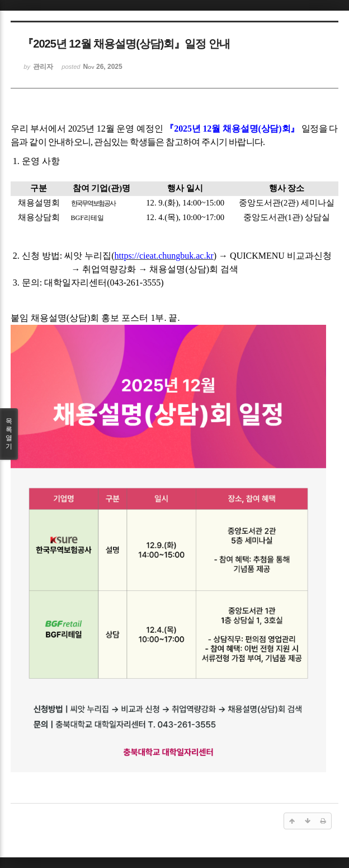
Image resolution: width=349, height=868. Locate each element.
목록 (9, 434)
